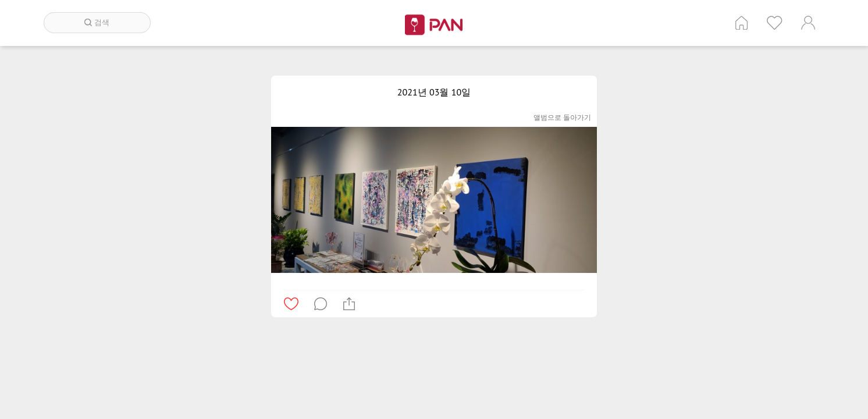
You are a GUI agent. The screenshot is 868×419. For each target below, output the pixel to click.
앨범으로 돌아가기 (562, 117)
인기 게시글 (775, 23)
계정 (808, 23)
